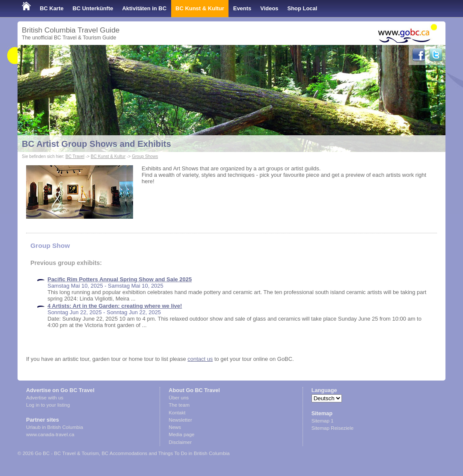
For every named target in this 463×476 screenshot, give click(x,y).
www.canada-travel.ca (50, 434)
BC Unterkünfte (93, 8)
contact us (200, 359)
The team (179, 405)
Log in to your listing (48, 405)
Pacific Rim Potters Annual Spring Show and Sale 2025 (120, 279)
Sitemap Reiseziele (333, 428)
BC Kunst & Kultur (200, 8)
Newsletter (180, 420)
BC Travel (75, 156)
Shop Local (303, 8)
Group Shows (145, 156)
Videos (269, 8)
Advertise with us (45, 398)
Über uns (179, 398)
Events (242, 8)
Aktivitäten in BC (144, 8)
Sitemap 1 (323, 421)
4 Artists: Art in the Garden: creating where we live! (115, 306)
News (175, 427)
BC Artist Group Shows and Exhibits (96, 144)
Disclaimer (180, 442)
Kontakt (177, 413)
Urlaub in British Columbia (55, 427)
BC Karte (52, 8)
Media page (181, 434)
